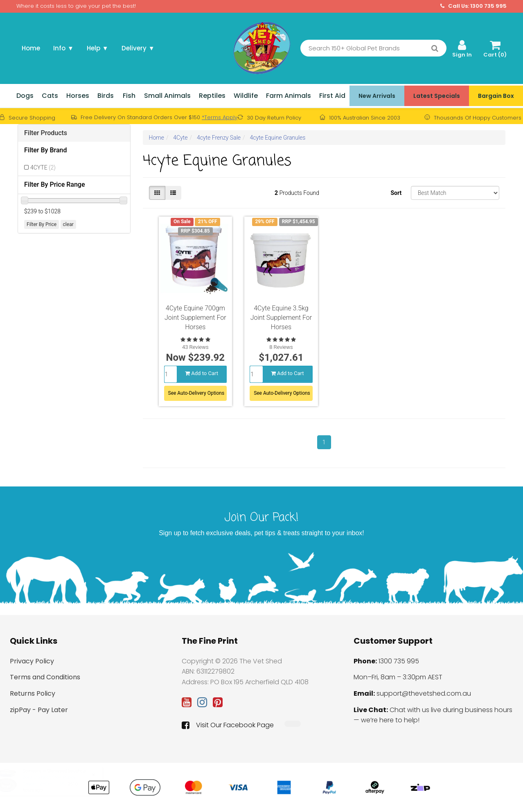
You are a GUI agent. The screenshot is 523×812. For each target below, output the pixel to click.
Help (98, 48)
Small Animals (167, 96)
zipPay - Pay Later (39, 710)
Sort (396, 193)
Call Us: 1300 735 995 (473, 6)
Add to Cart (202, 373)
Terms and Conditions (45, 677)
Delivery (138, 48)
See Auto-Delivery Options (196, 393)
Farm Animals (289, 96)
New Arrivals (377, 96)
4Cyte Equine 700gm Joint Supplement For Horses (195, 318)
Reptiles (212, 96)
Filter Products (46, 133)
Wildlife (246, 96)
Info (63, 48)
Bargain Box (496, 96)
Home (31, 48)
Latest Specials (437, 96)
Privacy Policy (32, 661)
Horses (78, 96)
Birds (106, 96)
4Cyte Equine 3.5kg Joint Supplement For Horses (281, 318)
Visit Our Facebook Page (228, 725)
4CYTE (43, 167)
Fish (129, 96)
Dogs (25, 96)
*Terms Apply (220, 117)
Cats (50, 96)
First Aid (332, 96)
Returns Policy (33, 693)
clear (68, 224)
